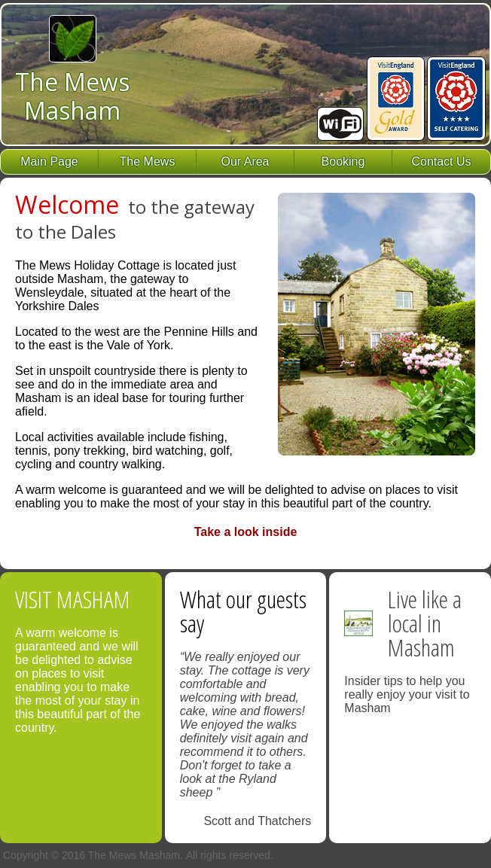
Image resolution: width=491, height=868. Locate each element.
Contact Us (441, 161)
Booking (343, 161)
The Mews (148, 161)
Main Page (49, 161)
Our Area (245, 161)
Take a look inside (246, 532)
